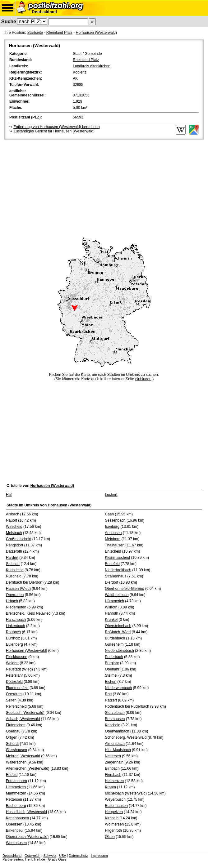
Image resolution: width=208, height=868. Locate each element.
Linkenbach (15, 626)
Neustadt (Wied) (19, 669)
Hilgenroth (114, 830)
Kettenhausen (17, 818)
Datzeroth (14, 551)
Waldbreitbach (117, 595)
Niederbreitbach (118, 570)
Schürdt (12, 744)
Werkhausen (16, 843)
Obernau (13, 731)
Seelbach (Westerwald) (25, 713)
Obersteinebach (118, 626)
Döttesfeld (14, 682)
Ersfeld (12, 775)
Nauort (12, 520)
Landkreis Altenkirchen (92, 66)
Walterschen (16, 762)
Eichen (111, 682)
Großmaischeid (18, 539)
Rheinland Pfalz (59, 33)
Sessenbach (115, 520)
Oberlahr (112, 669)
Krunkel (111, 620)
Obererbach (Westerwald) (27, 837)
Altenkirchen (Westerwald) (28, 768)
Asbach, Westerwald (23, 719)
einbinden (143, 379)
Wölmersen (115, 824)
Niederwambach (119, 688)
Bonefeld (112, 564)
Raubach (13, 632)
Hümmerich (115, 601)
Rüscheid (14, 576)
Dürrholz (13, 638)
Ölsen (110, 837)
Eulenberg (14, 644)
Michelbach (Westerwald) (126, 793)
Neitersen (113, 756)
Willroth (111, 607)
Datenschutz (78, 856)
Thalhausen (115, 545)
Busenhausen (116, 806)
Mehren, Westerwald (23, 756)
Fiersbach (113, 775)
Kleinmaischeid (118, 558)
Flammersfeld (17, 688)
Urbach (12, 601)
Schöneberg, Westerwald (126, 737)
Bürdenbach (115, 638)
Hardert (12, 558)
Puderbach (114, 657)
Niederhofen (16, 607)
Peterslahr (14, 675)
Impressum (99, 856)
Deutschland (12, 856)
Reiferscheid (16, 706)
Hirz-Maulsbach (118, 750)
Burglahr (112, 663)
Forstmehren (16, 781)
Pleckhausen (17, 657)
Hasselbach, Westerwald (26, 812)
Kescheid (113, 725)
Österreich (32, 856)
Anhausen (113, 533)
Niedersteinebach (120, 651)
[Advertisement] (104, 188)
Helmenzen (115, 781)
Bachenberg (16, 806)
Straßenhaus (116, 576)
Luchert (111, 495)
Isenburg (112, 527)
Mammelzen (16, 793)
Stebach (13, 564)
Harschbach (16, 620)
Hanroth (112, 613)
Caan (110, 514)
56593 (78, 117)
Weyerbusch (115, 799)
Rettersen (14, 799)
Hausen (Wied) (18, 589)
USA (62, 856)
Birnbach (112, 768)
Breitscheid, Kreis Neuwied (28, 613)
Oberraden (15, 595)
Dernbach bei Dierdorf (24, 582)
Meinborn (113, 539)
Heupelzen (114, 812)
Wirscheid (14, 527)
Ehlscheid (113, 551)
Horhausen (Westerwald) (96, 33)
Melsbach (14, 533)
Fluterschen (16, 725)
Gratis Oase (57, 859)
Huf (9, 495)
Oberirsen (14, 824)
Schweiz (50, 856)
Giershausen (16, 750)
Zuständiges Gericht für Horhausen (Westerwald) (54, 131)
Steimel (111, 675)
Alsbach (13, 514)
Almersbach (115, 744)
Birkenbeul (15, 830)
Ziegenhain (114, 762)
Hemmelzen (16, 787)
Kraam (111, 787)
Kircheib (112, 818)
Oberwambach (117, 731)
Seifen (11, 700)
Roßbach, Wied (118, 632)
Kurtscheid (15, 570)
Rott (109, 694)
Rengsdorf (14, 545)
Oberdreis (14, 694)
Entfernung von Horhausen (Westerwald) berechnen (56, 127)
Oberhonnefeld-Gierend (125, 589)
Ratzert (111, 700)
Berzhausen (115, 719)
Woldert (12, 663)
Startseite (35, 33)
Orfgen (12, 737)
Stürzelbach (115, 713)
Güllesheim (114, 644)
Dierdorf (112, 582)
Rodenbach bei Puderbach (127, 706)
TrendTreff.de (35, 859)
